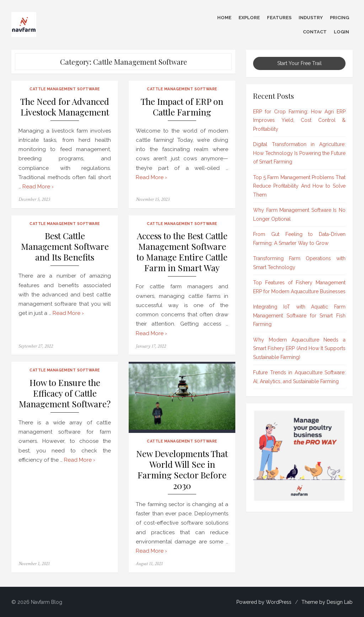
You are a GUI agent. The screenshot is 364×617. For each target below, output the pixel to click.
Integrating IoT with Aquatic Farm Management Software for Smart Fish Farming (299, 315)
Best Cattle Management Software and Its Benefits (65, 246)
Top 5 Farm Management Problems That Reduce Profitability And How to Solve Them (299, 186)
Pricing (339, 18)
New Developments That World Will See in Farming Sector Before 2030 (182, 470)
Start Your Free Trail (299, 63)
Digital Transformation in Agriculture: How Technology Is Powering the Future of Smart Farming (299, 153)
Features (279, 18)
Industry (311, 18)
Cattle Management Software (65, 89)
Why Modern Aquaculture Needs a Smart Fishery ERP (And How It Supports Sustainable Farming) (299, 348)
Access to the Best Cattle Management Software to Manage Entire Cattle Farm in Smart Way (182, 252)
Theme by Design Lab (327, 602)
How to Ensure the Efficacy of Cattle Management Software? (65, 393)
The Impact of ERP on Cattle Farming (182, 107)
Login (341, 32)
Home (224, 18)
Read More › (38, 187)
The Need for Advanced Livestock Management (65, 107)
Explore (249, 18)
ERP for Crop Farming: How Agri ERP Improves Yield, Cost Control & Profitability (299, 120)
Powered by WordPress (264, 602)
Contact (315, 32)
